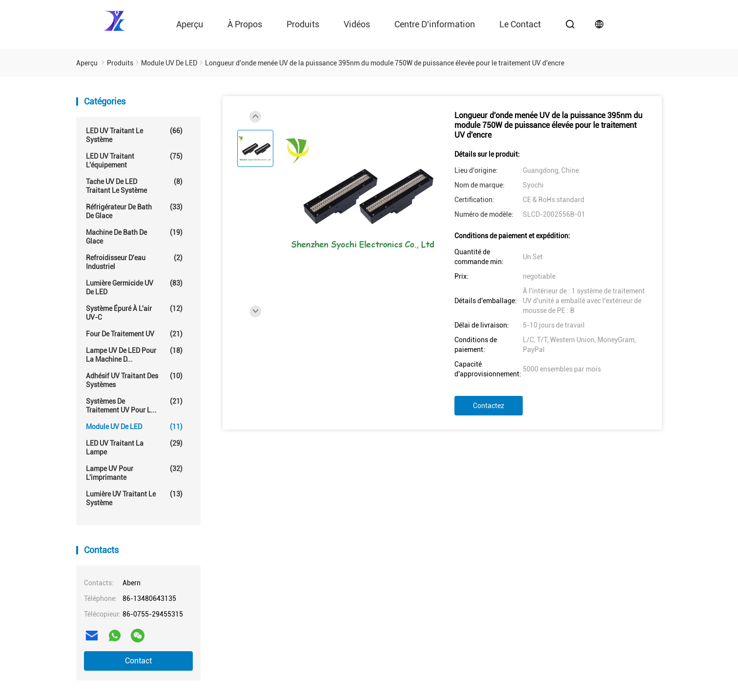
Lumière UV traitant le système (134, 498)
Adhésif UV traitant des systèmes (134, 380)
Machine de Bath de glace (134, 237)
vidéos (357, 24)
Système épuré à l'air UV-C (134, 313)
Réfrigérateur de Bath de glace (134, 211)
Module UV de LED (134, 427)
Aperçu (190, 24)
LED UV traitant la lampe (134, 447)
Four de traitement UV (134, 334)
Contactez (489, 406)
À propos (245, 24)
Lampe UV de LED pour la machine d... (134, 355)
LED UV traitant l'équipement (134, 160)
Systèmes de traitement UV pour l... (134, 405)
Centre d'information (435, 24)
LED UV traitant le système (134, 135)
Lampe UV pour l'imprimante (134, 473)
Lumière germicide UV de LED (134, 287)
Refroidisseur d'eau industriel (134, 262)
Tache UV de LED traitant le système (134, 186)
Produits (303, 24)
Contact (138, 661)
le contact (520, 24)
